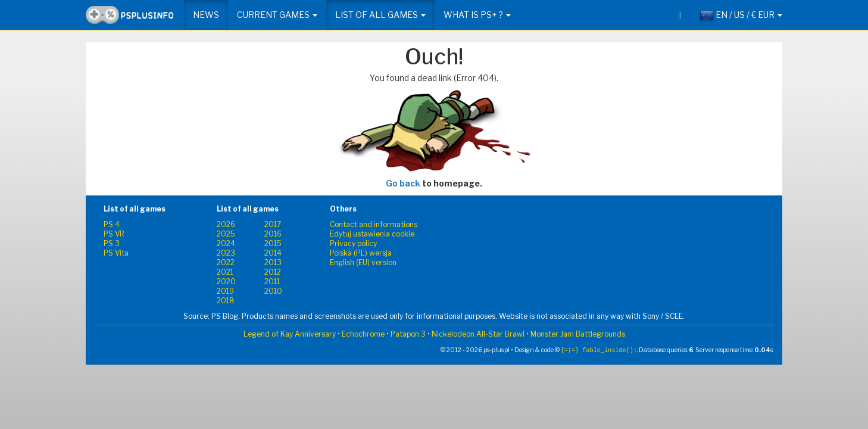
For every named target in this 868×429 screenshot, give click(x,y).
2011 (272, 282)
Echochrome (363, 334)
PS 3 (112, 243)
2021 (225, 272)
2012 (273, 272)
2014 (273, 253)
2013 (273, 262)
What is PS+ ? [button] (477, 15)
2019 (225, 291)
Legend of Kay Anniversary (290, 334)
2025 (226, 234)
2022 (226, 262)
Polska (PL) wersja (361, 253)
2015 (273, 243)
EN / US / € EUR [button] (741, 15)
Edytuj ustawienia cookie (372, 234)
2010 (273, 291)
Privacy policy (353, 243)
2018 (226, 301)
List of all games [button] (380, 15)
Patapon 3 (408, 334)
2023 (226, 253)
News (206, 15)
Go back (403, 183)
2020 (226, 282)
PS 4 (112, 224)
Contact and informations (374, 224)
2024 (226, 243)
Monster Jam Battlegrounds (578, 334)
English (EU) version (363, 262)
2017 (273, 224)
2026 (226, 224)
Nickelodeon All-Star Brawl (478, 334)
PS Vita (116, 253)
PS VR (114, 234)
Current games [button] (277, 15)
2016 (273, 234)
